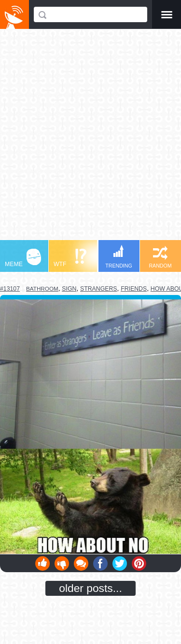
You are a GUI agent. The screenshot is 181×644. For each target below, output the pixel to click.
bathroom (42, 288)
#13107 (10, 289)
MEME (23, 258)
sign (69, 289)
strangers (99, 289)
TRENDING (119, 257)
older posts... (90, 588)
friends (134, 289)
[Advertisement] (90, 139)
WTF (70, 258)
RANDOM (160, 257)
